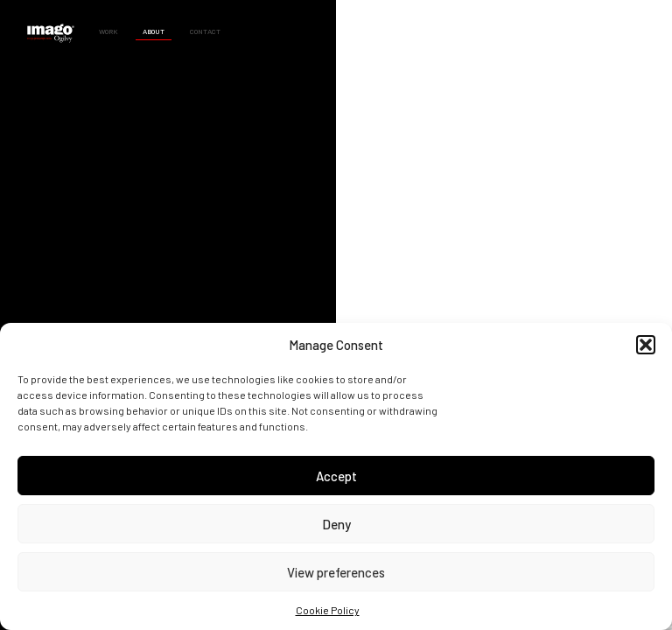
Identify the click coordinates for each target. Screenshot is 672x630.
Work (108, 31)
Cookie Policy (328, 610)
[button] (646, 345)
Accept (336, 476)
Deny (336, 524)
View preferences (336, 572)
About (154, 31)
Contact (205, 31)
